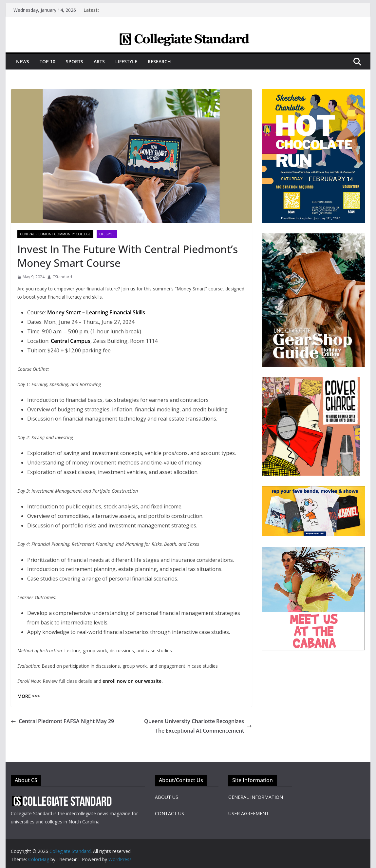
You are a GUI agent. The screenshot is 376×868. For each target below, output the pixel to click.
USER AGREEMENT (249, 813)
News (23, 61)
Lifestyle (126, 61)
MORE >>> (29, 696)
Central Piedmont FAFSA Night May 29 (62, 721)
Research (159, 61)
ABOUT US (167, 797)
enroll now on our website (132, 681)
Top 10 (47, 61)
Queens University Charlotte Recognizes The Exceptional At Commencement (198, 726)
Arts (99, 61)
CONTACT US (169, 813)
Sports (75, 61)
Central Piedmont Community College (55, 234)
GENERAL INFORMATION (256, 797)
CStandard (62, 277)
